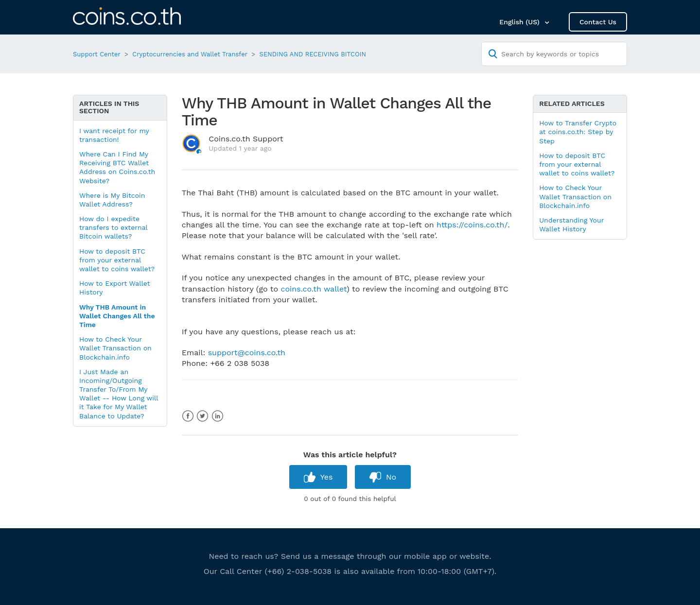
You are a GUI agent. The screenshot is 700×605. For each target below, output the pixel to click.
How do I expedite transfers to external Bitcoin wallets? (113, 227)
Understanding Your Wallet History (571, 225)
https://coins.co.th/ (472, 225)
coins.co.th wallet (314, 289)
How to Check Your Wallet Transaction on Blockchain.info (115, 348)
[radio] (318, 477)
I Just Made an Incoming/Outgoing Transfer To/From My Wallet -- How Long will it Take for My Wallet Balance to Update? (119, 394)
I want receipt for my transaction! (114, 135)
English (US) (520, 22)
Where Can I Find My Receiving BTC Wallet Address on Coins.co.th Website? (117, 167)
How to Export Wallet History (115, 288)
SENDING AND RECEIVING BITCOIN (313, 54)
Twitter (202, 416)
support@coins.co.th (247, 353)
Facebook (188, 416)
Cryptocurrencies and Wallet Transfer (190, 54)
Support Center (97, 54)
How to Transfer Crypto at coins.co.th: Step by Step (578, 132)
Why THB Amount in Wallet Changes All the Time (117, 316)
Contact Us (598, 22)
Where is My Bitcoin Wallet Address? (112, 200)
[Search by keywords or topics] (554, 54)
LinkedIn (218, 416)
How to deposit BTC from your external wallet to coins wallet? (117, 260)
